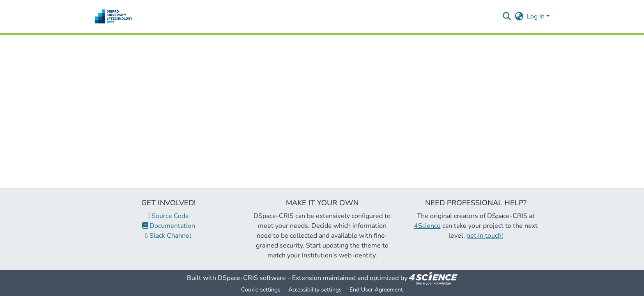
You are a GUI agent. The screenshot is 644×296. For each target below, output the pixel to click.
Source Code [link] (169, 216)
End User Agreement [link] (376, 290)
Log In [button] (536, 16)
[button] (114, 16)
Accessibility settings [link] (315, 290)
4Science (427, 226)
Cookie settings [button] (261, 290)
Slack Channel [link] (168, 236)
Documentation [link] (169, 226)
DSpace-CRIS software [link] (252, 278)
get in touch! (485, 236)
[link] (433, 278)
